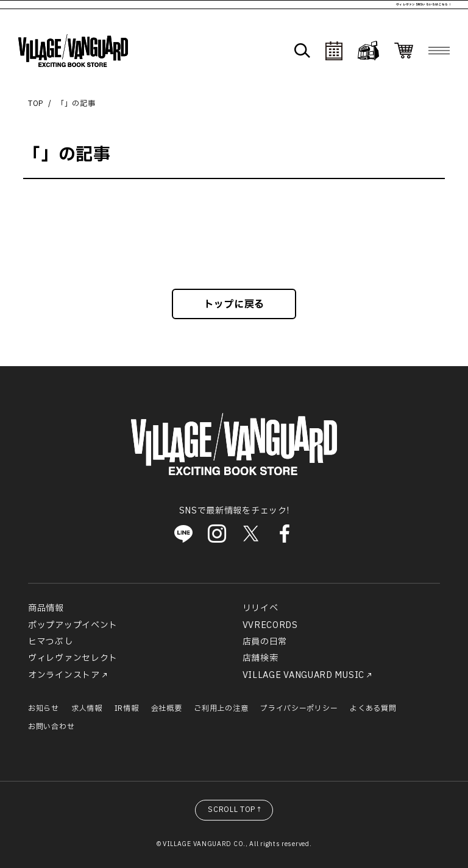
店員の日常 (265, 642)
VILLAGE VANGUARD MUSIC (303, 675)
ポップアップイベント (73, 625)
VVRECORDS (270, 625)
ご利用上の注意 (221, 708)
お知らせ (44, 708)
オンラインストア (64, 675)
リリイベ (261, 608)
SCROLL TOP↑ (236, 810)
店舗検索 (261, 658)
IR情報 (127, 708)
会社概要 (167, 708)
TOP (36, 104)
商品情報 (46, 608)
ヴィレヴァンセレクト (73, 658)
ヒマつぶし (51, 642)
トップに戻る (234, 305)
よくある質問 (373, 708)
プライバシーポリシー (299, 708)
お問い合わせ (51, 727)
